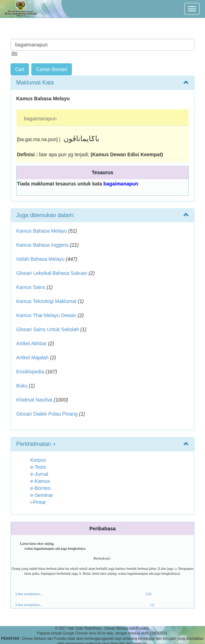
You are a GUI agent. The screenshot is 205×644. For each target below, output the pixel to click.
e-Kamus (40, 481)
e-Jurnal (39, 474)
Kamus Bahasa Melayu (42, 231)
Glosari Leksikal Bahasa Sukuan (52, 273)
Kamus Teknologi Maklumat (46, 301)
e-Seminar (42, 495)
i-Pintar (38, 502)
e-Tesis (38, 467)
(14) (148, 594)
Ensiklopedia (30, 372)
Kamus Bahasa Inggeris (42, 245)
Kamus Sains (31, 287)
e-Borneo (41, 488)
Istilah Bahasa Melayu (40, 259)
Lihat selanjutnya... (29, 594)
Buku (22, 386)
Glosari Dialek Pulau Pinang (47, 414)
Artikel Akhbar (31, 343)
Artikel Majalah (32, 358)
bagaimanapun (40, 119)
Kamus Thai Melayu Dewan (46, 315)
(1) (152, 605)
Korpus (38, 460)
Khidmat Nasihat (34, 400)
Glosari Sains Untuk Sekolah (48, 329)
